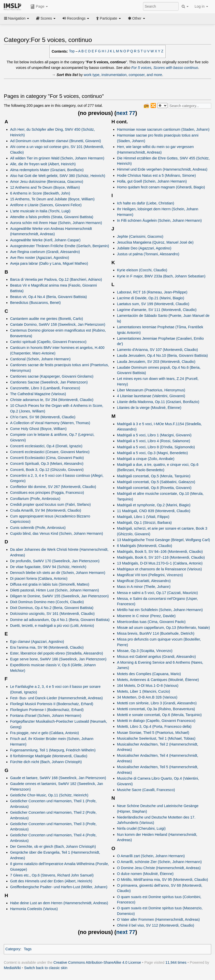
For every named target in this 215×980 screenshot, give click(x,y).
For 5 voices (141, 68)
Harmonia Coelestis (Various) (34, 909)
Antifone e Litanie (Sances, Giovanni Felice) (46, 205)
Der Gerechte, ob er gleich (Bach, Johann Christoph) (53, 847)
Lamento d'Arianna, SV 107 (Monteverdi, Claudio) (157, 350)
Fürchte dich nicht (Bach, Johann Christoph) (46, 762)
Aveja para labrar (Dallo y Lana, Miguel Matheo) (49, 263)
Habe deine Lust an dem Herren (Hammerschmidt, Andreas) (59, 903)
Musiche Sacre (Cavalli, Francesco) (146, 790)
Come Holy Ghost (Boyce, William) (38, 429)
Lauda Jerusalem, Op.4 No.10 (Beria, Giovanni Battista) (162, 355)
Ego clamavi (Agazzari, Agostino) (37, 642)
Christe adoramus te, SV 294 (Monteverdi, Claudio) (52, 400)
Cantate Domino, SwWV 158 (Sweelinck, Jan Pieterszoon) (58, 324)
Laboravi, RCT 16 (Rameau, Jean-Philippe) (152, 292)
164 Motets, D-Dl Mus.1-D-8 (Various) (148, 686)
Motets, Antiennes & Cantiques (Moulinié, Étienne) (158, 680)
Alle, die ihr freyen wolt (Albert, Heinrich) (43, 164)
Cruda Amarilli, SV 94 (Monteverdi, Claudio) (46, 510)
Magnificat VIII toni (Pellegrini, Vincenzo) (150, 575)
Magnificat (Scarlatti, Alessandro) (144, 581)
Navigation (17, 18)
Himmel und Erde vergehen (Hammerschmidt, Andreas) (162, 169)
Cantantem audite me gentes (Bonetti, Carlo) (47, 319)
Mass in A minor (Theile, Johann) (144, 587)
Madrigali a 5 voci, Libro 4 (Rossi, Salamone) (154, 441)
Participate (108, 18)
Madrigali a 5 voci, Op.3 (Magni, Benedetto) (152, 453)
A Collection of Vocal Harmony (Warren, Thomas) (50, 423)
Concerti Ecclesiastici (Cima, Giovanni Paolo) (47, 458)
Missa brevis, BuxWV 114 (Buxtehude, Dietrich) (156, 633)
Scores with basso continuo (176, 68)
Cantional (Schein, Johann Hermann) (40, 359)
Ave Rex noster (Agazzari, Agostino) (40, 258)
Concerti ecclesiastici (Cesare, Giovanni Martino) (50, 452)
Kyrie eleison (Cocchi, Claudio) (142, 270)
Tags (28, 949)
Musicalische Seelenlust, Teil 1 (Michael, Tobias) (156, 738)
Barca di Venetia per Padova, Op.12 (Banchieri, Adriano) (56, 279)
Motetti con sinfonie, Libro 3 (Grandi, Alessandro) (157, 703)
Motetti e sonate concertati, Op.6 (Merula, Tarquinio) (159, 715)
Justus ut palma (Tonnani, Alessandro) (148, 254)
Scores (46, 18)
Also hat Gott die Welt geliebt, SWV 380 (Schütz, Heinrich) (58, 176)
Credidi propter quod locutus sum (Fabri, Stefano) (51, 504)
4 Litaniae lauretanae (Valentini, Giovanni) (151, 396)
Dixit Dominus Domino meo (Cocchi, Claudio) (47, 602)
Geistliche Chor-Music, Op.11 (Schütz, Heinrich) (49, 795)
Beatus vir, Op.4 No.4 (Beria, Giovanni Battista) (49, 297)
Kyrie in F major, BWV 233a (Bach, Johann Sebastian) (161, 276)
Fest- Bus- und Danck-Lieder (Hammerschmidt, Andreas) (56, 698)
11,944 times (176, 962)
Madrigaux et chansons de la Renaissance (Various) (160, 569)
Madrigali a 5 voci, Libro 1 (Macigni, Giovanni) (154, 435)
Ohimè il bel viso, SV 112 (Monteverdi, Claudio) (156, 925)
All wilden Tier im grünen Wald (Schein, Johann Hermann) (57, 158)
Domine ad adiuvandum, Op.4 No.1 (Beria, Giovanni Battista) (60, 620)
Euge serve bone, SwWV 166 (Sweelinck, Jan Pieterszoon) (58, 659)
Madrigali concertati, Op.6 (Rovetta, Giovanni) (154, 488)
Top (72, 51)
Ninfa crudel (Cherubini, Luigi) (141, 828)
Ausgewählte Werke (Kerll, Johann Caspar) (45, 240)
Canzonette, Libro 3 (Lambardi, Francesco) (45, 388)
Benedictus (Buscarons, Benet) (35, 303)
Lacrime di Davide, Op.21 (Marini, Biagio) (151, 298)
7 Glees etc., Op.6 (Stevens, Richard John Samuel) (52, 875)
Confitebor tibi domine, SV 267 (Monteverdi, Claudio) (53, 487)
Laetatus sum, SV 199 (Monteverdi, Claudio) (153, 304)
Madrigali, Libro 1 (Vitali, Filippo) (143, 517)
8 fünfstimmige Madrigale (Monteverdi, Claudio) (49, 756)
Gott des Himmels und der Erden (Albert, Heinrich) (51, 881)
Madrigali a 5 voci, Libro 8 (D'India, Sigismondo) (156, 447)
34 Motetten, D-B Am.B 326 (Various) (147, 697)
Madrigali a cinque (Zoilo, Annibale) (146, 459)
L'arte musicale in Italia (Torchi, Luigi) (40, 211)
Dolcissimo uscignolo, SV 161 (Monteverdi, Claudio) (52, 614)
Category (13, 949)
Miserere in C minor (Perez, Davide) (146, 616)
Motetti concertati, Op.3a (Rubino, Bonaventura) (156, 709)
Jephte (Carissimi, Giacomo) (140, 236)
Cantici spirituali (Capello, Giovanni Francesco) (48, 342)
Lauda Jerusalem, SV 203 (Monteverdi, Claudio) (156, 362)
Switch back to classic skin (46, 968)
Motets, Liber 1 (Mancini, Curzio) (144, 691)
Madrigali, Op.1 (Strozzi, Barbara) (144, 523)
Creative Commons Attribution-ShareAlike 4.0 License (97, 962)
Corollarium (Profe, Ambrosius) (35, 499)
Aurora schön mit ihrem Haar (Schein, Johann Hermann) (56, 223)
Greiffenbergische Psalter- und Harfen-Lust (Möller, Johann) (59, 887)
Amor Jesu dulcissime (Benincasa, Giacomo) (47, 182)
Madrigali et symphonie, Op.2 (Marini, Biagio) (154, 505)
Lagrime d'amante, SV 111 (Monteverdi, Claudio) (157, 310)
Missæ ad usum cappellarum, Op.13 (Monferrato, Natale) (163, 628)
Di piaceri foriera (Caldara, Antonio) (39, 578)
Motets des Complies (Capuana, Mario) (149, 674)
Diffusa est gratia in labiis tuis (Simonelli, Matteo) (50, 584)
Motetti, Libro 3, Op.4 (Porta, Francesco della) (154, 726)
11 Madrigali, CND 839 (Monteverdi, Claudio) (154, 511)
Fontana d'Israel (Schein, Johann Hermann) (46, 716)
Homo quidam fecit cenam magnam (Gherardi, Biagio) (161, 187)
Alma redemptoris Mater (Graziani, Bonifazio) (47, 170)
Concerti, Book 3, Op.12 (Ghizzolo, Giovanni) (47, 470)
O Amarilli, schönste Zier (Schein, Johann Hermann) (159, 862)
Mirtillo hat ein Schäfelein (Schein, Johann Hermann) (160, 610)
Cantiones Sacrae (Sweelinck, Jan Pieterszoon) (49, 382)
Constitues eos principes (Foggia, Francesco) (47, 493)
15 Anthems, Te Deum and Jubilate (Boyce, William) (52, 199)
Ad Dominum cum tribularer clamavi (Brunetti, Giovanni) (56, 141)
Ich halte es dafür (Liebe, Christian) (146, 203)
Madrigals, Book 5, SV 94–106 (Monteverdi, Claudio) (160, 552)
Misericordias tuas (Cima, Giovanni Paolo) (151, 622)
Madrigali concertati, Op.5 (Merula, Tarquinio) (154, 476)
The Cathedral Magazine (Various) (38, 394)
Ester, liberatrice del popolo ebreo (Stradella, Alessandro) (57, 653)
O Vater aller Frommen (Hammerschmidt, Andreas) (158, 919)
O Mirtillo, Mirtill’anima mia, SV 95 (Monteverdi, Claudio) (163, 880)
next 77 (126, 113)
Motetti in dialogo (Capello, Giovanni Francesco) (156, 721)
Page (39, 7)
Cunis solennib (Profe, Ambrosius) (38, 528)
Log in (201, 6)
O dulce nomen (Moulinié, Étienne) (145, 874)
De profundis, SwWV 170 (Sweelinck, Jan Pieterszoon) (55, 561)
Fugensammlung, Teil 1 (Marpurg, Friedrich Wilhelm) (53, 750)
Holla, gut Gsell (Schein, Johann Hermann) (152, 181)
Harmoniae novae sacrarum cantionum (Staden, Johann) (163, 129)
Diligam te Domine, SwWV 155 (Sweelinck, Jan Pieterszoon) (60, 596)
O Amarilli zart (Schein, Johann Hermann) (151, 856)
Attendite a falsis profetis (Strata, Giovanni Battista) (52, 217)
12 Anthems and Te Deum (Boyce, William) (45, 187)
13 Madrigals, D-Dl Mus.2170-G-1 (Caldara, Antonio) (160, 563)
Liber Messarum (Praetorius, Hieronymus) (151, 390)
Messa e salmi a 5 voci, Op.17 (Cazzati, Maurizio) (157, 593)
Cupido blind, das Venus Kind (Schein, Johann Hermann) (57, 533)
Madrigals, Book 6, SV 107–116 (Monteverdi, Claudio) (161, 557)
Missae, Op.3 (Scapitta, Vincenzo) (145, 651)
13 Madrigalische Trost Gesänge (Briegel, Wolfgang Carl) (164, 540)
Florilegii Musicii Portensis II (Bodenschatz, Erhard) (52, 704)
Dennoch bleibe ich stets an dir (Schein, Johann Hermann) (58, 573)
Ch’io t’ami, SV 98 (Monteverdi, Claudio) (43, 417)
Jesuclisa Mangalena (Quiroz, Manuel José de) (155, 242)
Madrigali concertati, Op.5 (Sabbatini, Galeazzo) (156, 482)
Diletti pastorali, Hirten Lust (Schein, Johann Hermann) (55, 590)
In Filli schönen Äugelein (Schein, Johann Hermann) (159, 220)
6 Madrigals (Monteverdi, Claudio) (145, 546)
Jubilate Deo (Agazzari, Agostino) (144, 248)
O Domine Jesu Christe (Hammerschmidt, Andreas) (159, 868)
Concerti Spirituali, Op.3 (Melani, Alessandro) (47, 464)
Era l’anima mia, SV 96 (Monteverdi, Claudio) (47, 647)
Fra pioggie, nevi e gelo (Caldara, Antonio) (45, 733)
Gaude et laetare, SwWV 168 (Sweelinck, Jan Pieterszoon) (58, 778)
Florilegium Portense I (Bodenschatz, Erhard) (47, 710)
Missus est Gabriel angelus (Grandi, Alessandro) (156, 657)
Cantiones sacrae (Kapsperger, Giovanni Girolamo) (52, 376)
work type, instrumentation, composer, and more (123, 75)
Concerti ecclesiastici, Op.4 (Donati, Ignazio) (46, 446)
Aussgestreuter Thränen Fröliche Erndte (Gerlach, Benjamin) (60, 246)
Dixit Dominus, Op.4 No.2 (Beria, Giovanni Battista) (52, 608)
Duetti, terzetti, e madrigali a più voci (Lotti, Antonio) (52, 626)
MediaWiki (12, 968)
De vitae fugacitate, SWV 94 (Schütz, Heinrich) (48, 567)
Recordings (76, 18)
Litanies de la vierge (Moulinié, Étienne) (149, 408)
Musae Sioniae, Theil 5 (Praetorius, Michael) (153, 733)
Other (137, 18)
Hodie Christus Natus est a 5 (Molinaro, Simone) (156, 175)
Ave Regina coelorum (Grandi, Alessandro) (45, 252)
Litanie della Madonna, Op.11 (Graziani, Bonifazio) (158, 402)
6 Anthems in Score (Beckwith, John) (40, 193)
